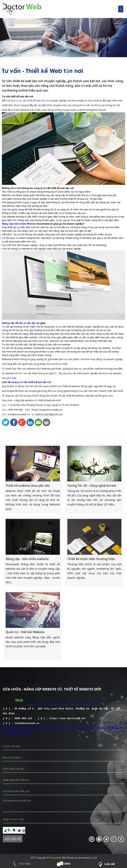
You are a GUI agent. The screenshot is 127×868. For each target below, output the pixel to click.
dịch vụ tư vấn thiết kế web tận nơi (30, 100)
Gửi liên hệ (13, 838)
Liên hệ (106, 864)
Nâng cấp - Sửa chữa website (29, 573)
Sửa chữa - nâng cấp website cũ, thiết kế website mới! (65, 704)
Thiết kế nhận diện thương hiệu (92, 573)
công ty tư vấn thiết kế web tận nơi (31, 382)
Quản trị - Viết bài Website (28, 646)
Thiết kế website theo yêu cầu (29, 500)
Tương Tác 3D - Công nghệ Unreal (93, 500)
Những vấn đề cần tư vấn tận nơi (21, 323)
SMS (64, 864)
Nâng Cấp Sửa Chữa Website (19, 224)
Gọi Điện (21, 864)
